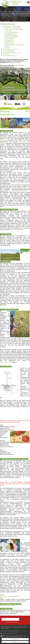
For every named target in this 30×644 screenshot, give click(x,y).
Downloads (6, 54)
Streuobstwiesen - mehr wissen (11, 26)
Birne (14, 191)
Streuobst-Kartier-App (9, 55)
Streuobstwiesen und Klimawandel (15, 45)
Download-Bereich (19, 65)
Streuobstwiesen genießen (10, 49)
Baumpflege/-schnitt (11, 34)
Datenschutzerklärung (22, 631)
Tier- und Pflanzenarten (12, 32)
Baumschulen (9, 40)
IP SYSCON (15, 622)
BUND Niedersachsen (14, 62)
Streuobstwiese (7, 24)
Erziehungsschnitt (5, 362)
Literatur (8, 48)
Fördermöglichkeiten (8, 51)
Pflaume (25, 191)
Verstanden (15, 642)
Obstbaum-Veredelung (12, 35)
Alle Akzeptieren (15, 639)
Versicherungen (10, 43)
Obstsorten (8, 31)
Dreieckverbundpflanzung (16, 230)
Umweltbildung (10, 42)
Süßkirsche (19, 191)
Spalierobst (3, 140)
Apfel (10, 191)
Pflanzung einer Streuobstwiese (14, 29)
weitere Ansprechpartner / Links (11, 52)
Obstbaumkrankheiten (11, 37)
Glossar (7, 46)
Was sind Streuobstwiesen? (13, 28)
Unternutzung (9, 38)
